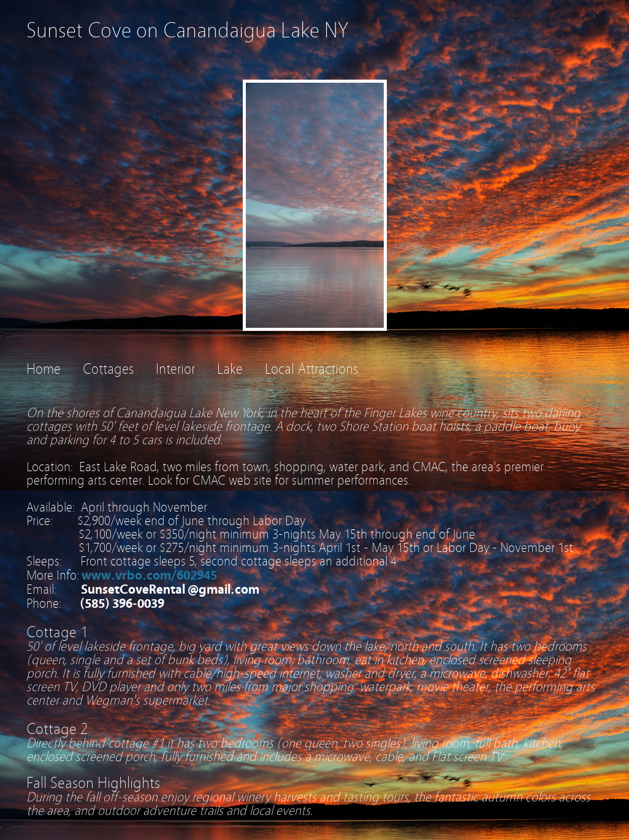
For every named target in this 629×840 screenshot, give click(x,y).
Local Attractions (311, 369)
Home (44, 369)
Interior (175, 369)
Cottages (108, 369)
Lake (230, 369)
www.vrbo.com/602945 (149, 575)
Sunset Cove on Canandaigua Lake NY (187, 30)
